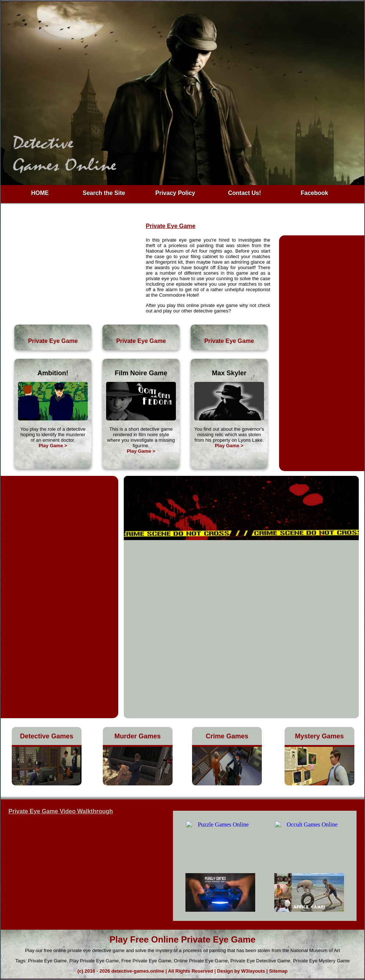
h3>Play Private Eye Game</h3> (82, 868)
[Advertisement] (73, 268)
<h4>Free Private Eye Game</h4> (265, 866)
